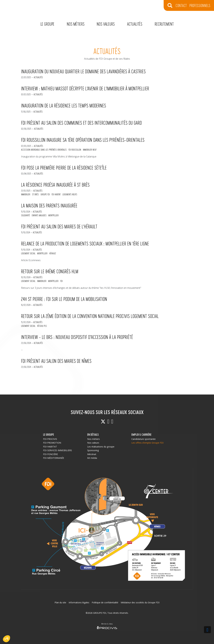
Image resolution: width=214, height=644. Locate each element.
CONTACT (181, 5)
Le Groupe (47, 24)
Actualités (135, 24)
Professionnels (200, 5)
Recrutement (164, 24)
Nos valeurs (106, 24)
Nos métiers (76, 24)
